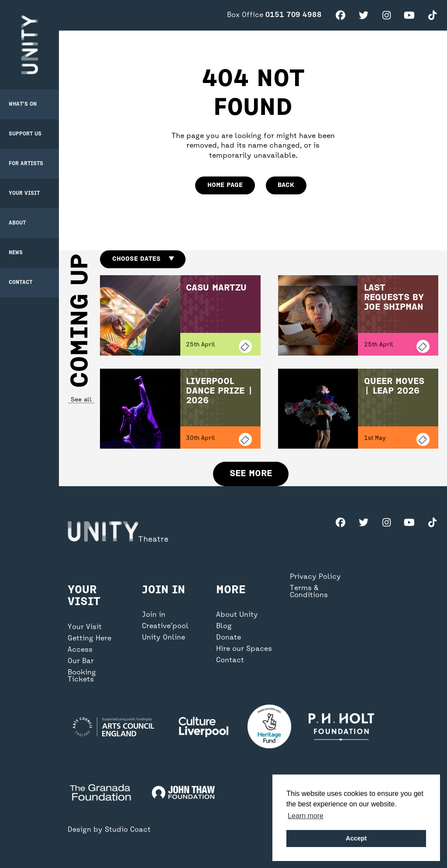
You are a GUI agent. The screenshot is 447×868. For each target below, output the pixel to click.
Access (80, 650)
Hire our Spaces (244, 649)
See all (81, 400)
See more (251, 474)
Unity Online (163, 638)
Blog (224, 626)
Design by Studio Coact (109, 830)
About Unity (237, 615)
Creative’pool (165, 626)
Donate (229, 638)
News (16, 253)
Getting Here (89, 639)
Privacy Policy (315, 577)
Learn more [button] (306, 816)
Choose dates (143, 259)
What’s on (23, 104)
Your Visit (24, 194)
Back (286, 185)
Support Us (25, 134)
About (17, 223)
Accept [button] (356, 838)
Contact (21, 283)
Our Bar (81, 661)
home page (225, 185)
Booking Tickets (82, 676)
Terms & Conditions (309, 592)
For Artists (26, 164)
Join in (154, 615)
